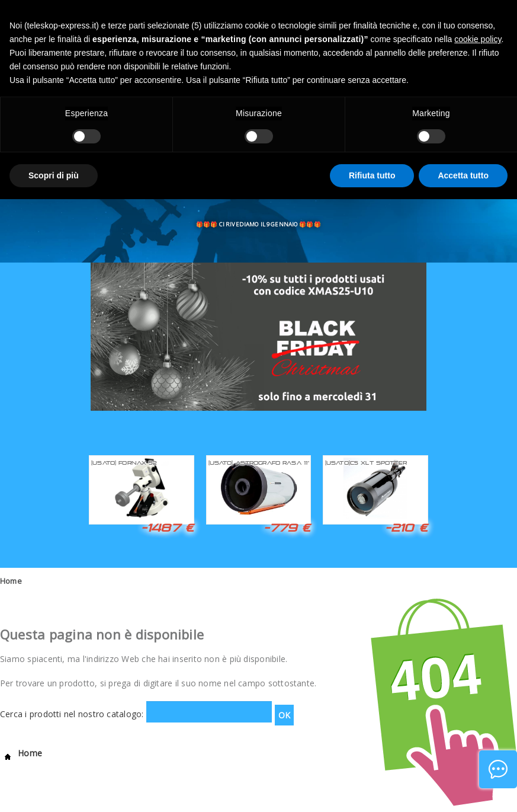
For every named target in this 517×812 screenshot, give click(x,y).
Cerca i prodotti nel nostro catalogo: (72, 714)
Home (11, 581)
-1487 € (167, 528)
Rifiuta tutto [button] (372, 175)
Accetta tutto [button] (463, 175)
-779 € (287, 528)
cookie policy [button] (478, 39)
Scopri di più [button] (54, 175)
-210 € (406, 528)
